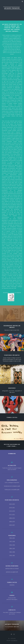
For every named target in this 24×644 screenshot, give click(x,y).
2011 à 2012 (12, 514)
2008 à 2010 (12, 518)
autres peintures (12, 566)
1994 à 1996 (12, 545)
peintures (12, 535)
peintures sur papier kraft (12, 572)
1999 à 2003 (12, 538)
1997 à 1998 (12, 541)
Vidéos (12, 595)
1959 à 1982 (12, 555)
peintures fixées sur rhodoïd (12, 568)
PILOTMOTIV (14, 640)
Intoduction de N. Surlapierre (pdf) (12, 486)
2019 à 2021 (12, 507)
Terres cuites (12, 582)
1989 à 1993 (12, 548)
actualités (12, 465)
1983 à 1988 (12, 552)
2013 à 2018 (12, 511)
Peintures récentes (12, 500)
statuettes (12, 585)
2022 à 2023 (12, 504)
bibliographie (12, 480)
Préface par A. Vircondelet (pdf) (12, 489)
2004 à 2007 (12, 525)
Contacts (12, 610)
